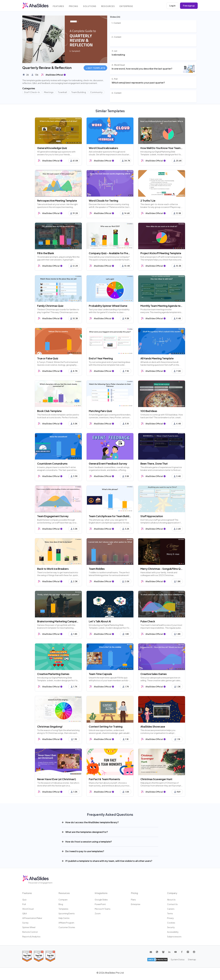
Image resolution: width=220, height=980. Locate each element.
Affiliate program (66, 923)
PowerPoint (100, 904)
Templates (63, 909)
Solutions (90, 6)
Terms (170, 913)
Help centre (64, 918)
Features (59, 6)
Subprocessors (174, 936)
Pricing (74, 6)
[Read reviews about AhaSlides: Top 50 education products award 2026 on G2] (39, 956)
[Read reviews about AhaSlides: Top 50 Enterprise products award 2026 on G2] (50, 956)
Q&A (25, 913)
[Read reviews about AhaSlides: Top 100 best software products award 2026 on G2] (27, 956)
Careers (171, 909)
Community (96, 92)
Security (171, 927)
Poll (24, 904)
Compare (63, 900)
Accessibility (173, 932)
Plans (133, 900)
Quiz (24, 900)
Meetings (49, 92)
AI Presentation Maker (32, 918)
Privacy (170, 918)
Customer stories (67, 927)
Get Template (96, 68)
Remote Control (30, 932)
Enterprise (127, 6)
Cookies (171, 923)
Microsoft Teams (103, 909)
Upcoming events (67, 913)
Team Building (79, 92)
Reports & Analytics (31, 936)
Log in (172, 6)
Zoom (98, 913)
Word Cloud (28, 909)
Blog (61, 904)
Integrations (101, 893)
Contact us (172, 904)
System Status (178, 960)
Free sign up (189, 6)
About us (171, 900)
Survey (25, 923)
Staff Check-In (32, 92)
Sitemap (192, 960)
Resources (108, 6)
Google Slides (101, 900)
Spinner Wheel (29, 927)
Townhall (63, 92)
